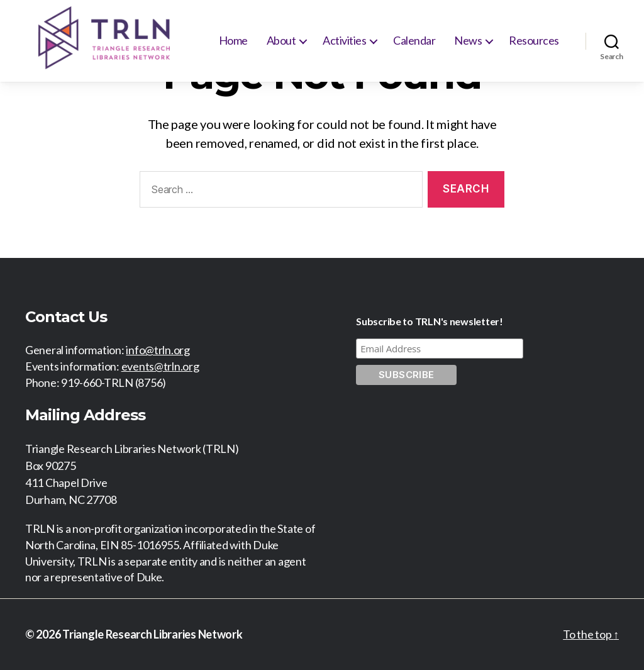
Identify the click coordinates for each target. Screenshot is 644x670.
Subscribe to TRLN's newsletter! (430, 321)
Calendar (414, 40)
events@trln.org (160, 366)
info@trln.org (158, 350)
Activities (344, 40)
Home (233, 40)
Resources (534, 40)
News (468, 40)
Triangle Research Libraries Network (153, 634)
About (281, 40)
